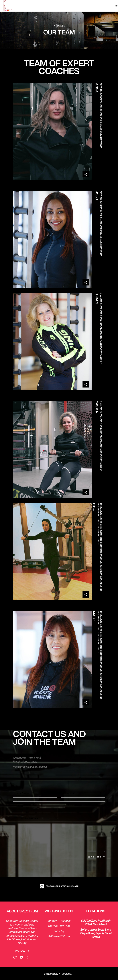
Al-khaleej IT (66, 974)
